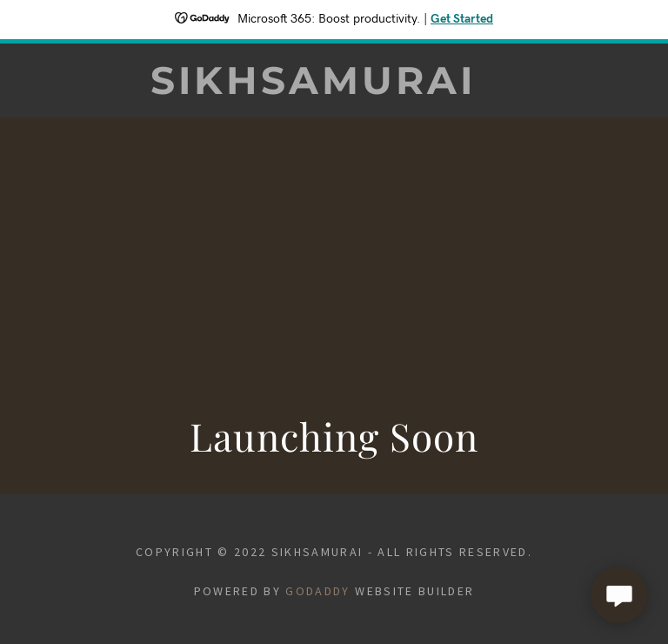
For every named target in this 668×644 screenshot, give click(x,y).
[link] (313, 88)
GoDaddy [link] (317, 591)
